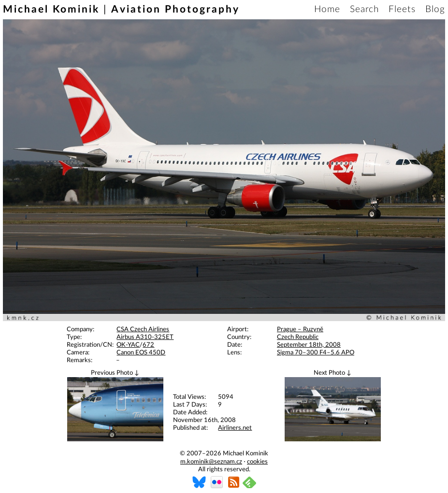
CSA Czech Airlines (143, 330)
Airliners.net (235, 428)
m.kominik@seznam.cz (211, 462)
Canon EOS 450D (141, 353)
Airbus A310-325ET (145, 337)
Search (364, 9)
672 (148, 345)
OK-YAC (128, 345)
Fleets (402, 9)
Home (327, 9)
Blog (435, 9)
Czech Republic (298, 337)
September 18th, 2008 (309, 345)
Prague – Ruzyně (300, 330)
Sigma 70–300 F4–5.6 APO (316, 353)
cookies (257, 462)
